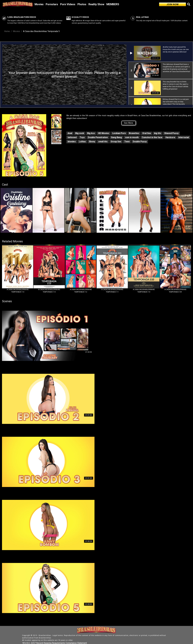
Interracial (184, 137)
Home (7, 31)
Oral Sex (147, 133)
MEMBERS (113, 4)
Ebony (92, 142)
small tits (103, 142)
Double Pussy (140, 142)
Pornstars (52, 4)
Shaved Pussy (171, 133)
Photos (82, 4)
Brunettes (134, 133)
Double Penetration (98, 137)
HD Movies (104, 133)
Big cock (80, 133)
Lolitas (82, 142)
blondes (72, 142)
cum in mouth (132, 137)
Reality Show (96, 4)
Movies (39, 4)
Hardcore (170, 137)
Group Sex (116, 142)
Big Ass (91, 133)
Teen (127, 142)
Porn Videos (68, 4)
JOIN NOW (173, 4)
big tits (158, 133)
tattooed (72, 137)
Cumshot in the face (152, 137)
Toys (82, 137)
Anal (70, 133)
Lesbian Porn (119, 133)
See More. (129, 123)
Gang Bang (116, 137)
